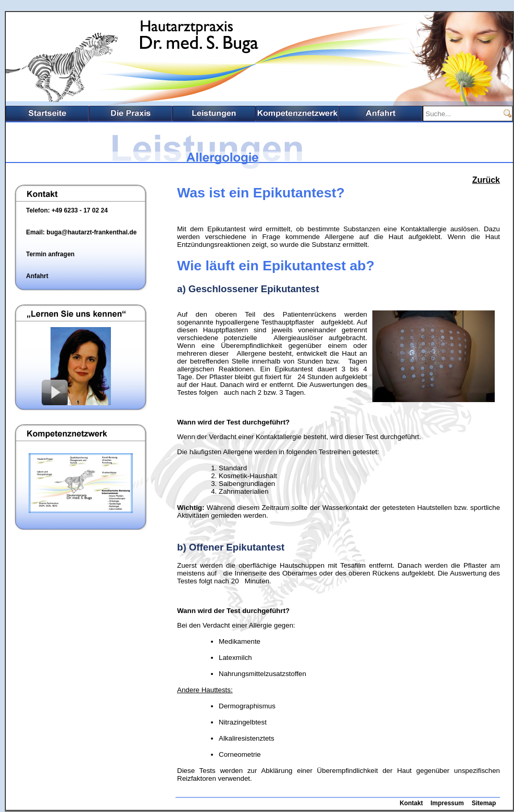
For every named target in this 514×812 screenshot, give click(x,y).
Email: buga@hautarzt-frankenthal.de (81, 232)
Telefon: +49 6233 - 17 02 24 (67, 210)
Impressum (447, 803)
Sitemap (484, 803)
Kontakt (411, 803)
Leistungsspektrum (214, 114)
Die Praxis (131, 114)
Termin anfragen (50, 254)
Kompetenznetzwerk (297, 114)
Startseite (47, 114)
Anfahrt (381, 114)
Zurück (486, 180)
